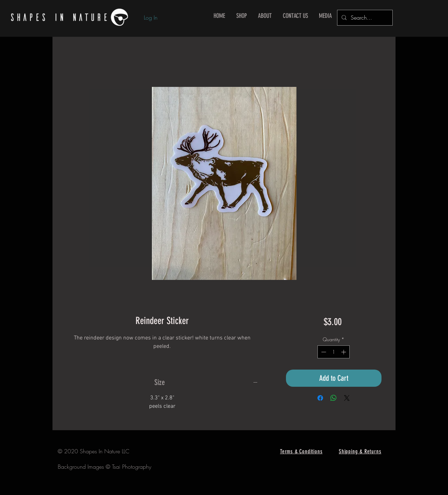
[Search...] (364, 18)
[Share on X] (347, 398)
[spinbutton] (334, 352)
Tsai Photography (132, 467)
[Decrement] (323, 352)
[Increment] (344, 352)
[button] (241, 16)
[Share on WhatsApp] (334, 398)
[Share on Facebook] (320, 398)
